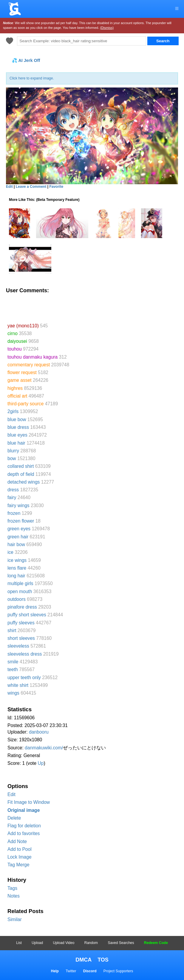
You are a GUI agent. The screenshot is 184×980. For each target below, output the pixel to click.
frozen (14, 513)
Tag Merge (18, 865)
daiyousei (17, 341)
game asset (20, 380)
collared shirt (21, 466)
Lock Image (20, 857)
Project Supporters (118, 971)
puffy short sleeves (27, 615)
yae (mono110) (23, 326)
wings (13, 693)
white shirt (18, 685)
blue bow (17, 419)
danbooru (39, 732)
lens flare (17, 568)
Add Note (17, 841)
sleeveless (18, 646)
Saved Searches (121, 943)
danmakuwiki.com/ (44, 748)
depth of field (21, 474)
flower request (22, 372)
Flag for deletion (24, 826)
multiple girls (20, 583)
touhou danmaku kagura (33, 357)
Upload (37, 943)
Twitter (71, 971)
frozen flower (21, 521)
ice (10, 552)
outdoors (17, 599)
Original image (24, 810)
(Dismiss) (107, 28)
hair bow (16, 544)
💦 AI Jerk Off (26, 60)
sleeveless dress (25, 654)
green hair (18, 537)
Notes (14, 896)
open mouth (20, 591)
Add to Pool (20, 849)
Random (91, 943)
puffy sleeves (21, 623)
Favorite (56, 187)
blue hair (16, 443)
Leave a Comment (31, 187)
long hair (16, 576)
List (19, 943)
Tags (12, 888)
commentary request (29, 365)
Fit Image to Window (29, 802)
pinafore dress (22, 607)
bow (12, 458)
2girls (13, 411)
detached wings (24, 482)
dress (13, 490)
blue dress (18, 427)
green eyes (19, 529)
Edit (11, 794)
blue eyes (17, 435)
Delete (14, 818)
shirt (12, 630)
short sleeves (21, 638)
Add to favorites (24, 833)
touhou (15, 349)
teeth (13, 669)
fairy (12, 497)
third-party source (25, 404)
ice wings (17, 560)
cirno (13, 333)
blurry (13, 451)
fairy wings (18, 505)
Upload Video (64, 943)
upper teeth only (24, 677)
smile (13, 662)
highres (15, 388)
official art (17, 396)
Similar (15, 919)
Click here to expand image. (32, 78)
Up (41, 763)
